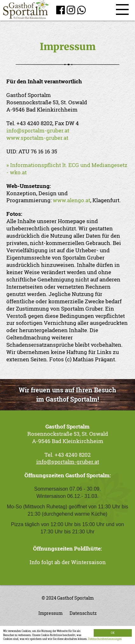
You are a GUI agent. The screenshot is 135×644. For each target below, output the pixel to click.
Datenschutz (83, 613)
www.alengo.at (71, 200)
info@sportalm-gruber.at (38, 130)
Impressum (51, 613)
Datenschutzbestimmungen (105, 639)
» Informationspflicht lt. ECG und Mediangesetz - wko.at (67, 169)
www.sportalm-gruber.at (37, 138)
